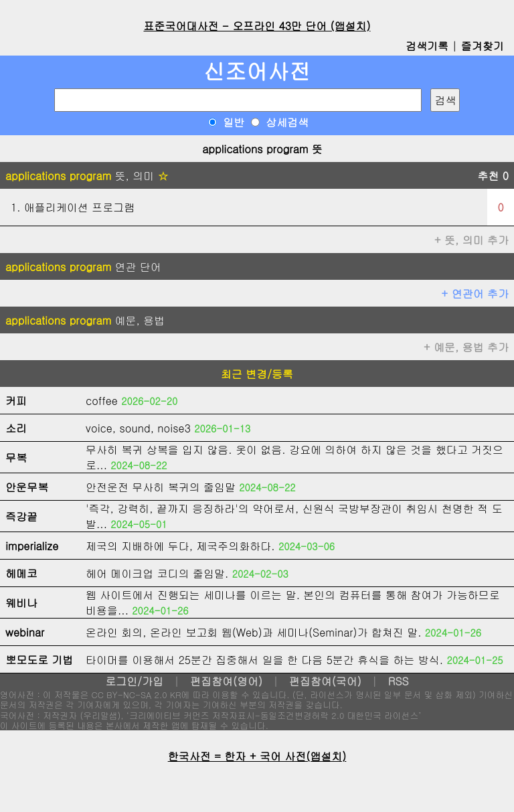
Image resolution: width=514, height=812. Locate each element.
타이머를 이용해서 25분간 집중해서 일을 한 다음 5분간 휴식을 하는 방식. (264, 660)
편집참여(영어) (226, 681)
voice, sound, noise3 (138, 428)
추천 (493, 176)
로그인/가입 (134, 681)
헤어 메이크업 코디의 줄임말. (157, 573)
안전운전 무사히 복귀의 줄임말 (161, 487)
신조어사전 (257, 71)
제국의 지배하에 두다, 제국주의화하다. (180, 546)
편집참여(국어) (325, 681)
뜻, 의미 (87, 176)
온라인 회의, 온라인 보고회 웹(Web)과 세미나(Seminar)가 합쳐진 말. (254, 632)
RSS (399, 681)
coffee (102, 401)
